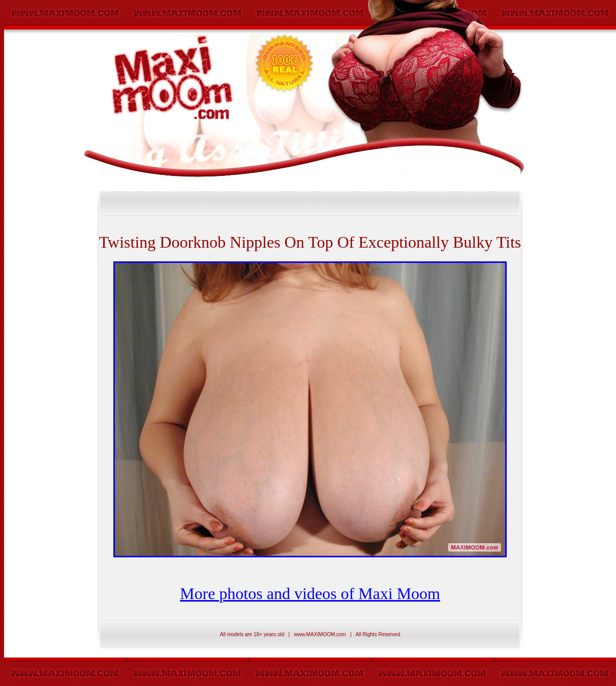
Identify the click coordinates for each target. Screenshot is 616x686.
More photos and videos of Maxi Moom (310, 593)
